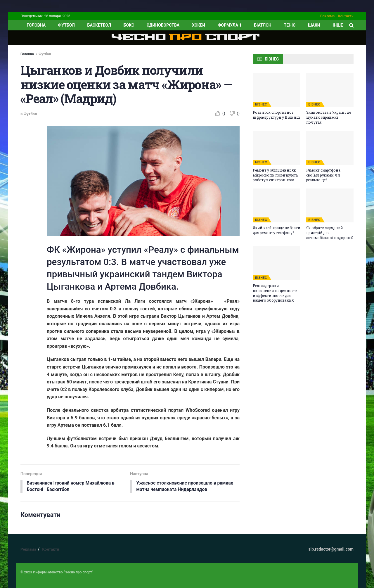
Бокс (129, 25)
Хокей (199, 25)
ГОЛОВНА (36, 25)
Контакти (346, 16)
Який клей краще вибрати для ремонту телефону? (276, 230)
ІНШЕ (338, 25)
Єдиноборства (163, 25)
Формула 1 (230, 25)
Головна (27, 54)
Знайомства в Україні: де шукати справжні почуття (329, 117)
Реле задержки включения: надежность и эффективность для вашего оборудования (275, 293)
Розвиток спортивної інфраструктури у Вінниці (276, 115)
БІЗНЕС (261, 104)
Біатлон (263, 25)
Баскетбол (99, 25)
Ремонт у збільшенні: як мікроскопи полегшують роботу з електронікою (275, 175)
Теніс (290, 25)
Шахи (314, 25)
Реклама (327, 16)
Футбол (66, 25)
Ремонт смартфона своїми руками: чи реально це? (323, 175)
